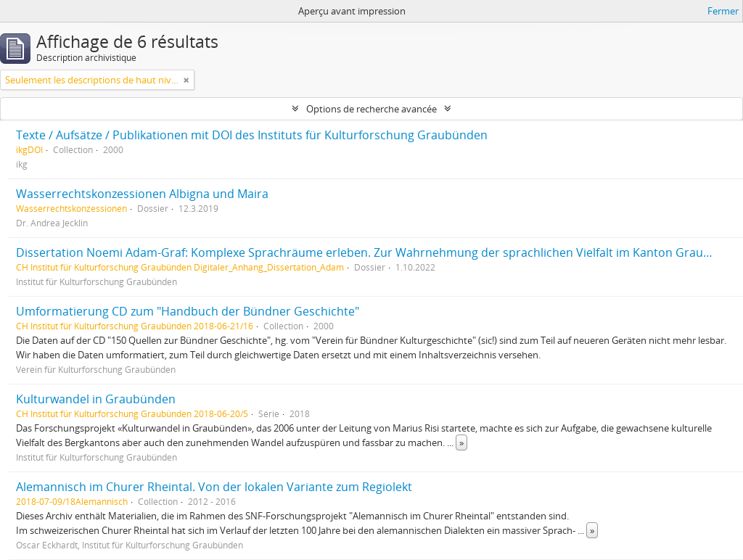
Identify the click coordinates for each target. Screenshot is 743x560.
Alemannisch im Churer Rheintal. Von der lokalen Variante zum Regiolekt (214, 487)
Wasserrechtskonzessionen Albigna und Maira (142, 194)
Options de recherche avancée (371, 109)
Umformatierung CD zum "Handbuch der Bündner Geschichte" (188, 311)
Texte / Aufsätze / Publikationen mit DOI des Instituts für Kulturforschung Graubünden (252, 135)
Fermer (723, 11)
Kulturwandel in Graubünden (96, 399)
